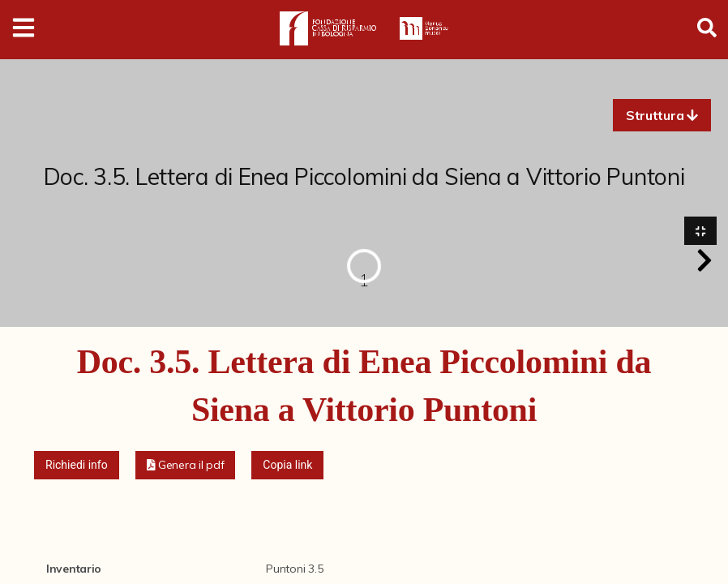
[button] (662, 115)
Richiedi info (77, 465)
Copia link (287, 465)
